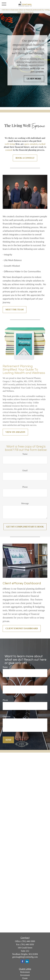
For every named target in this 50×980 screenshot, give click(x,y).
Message (25, 503)
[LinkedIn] (27, 961)
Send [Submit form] (8, 740)
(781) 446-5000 (28, 941)
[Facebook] (22, 961)
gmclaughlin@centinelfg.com (25, 957)
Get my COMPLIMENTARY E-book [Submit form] (25, 527)
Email (25, 470)
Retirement (25, 972)
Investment (25, 975)
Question (7, 716)
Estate (25, 978)
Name (25, 454)
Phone (25, 487)
